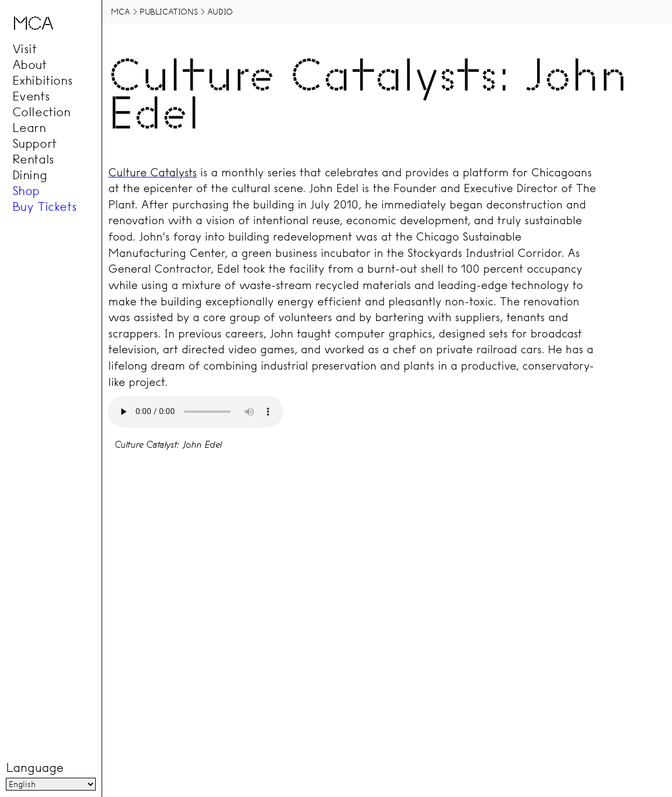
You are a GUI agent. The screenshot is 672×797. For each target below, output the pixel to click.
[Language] (51, 785)
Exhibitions (43, 80)
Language (34, 768)
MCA (120, 12)
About (29, 64)
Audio (220, 12)
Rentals (33, 159)
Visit (25, 48)
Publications (168, 12)
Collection (41, 112)
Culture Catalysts (152, 172)
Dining (30, 175)
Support (34, 143)
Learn (29, 127)
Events (31, 96)
